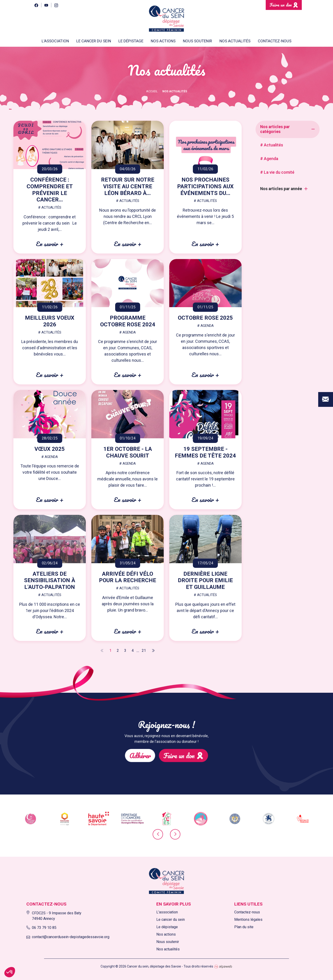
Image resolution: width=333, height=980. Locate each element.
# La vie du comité (277, 172)
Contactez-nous (275, 41)
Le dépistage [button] (131, 41)
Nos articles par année (281, 189)
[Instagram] (56, 5)
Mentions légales (248, 920)
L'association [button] (55, 41)
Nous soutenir (168, 942)
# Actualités (272, 145)
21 (144, 651)
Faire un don (281, 5)
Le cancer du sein (171, 920)
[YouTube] (46, 5)
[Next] (153, 651)
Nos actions (166, 934)
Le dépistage (167, 927)
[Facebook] (36, 5)
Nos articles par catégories (275, 129)
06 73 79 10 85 (41, 928)
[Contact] (326, 345)
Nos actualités (235, 41)
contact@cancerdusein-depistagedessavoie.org (68, 937)
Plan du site (244, 927)
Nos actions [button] (163, 41)
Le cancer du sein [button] (94, 41)
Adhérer (157, 747)
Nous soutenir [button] (197, 41)
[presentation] (158, 838)
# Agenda (269, 159)
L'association (167, 912)
